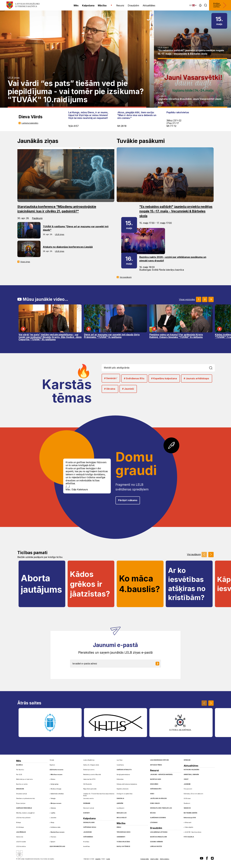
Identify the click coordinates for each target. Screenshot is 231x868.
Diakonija (53, 808)
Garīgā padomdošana (123, 775)
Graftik (108, 859)
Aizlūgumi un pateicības (125, 794)
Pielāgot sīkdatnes (165, 859)
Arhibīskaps (20, 827)
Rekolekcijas (122, 813)
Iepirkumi (187, 760)
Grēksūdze (120, 779)
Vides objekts (189, 827)
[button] (200, 5)
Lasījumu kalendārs (30, 123)
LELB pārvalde (21, 832)
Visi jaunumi (188, 789)
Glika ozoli (188, 823)
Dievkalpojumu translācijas (161, 808)
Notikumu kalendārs (191, 770)
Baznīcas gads (156, 779)
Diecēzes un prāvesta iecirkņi (26, 798)
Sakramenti (121, 837)
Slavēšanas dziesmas (158, 818)
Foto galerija (189, 837)
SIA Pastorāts (88, 784)
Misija (52, 823)
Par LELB (19, 775)
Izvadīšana (120, 765)
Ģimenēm (120, 803)
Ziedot (186, 779)
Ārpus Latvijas (21, 803)
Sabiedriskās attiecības (57, 794)
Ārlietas (53, 779)
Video (152, 794)
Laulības (120, 760)
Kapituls (52, 765)
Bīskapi (19, 823)
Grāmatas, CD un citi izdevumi (193, 794)
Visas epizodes (187, 300)
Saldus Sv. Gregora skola (91, 765)
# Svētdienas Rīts (134, 378)
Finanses (53, 837)
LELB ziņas (14, 78)
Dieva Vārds (154, 784)
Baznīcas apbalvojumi (159, 837)
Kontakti (86, 813)
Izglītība (53, 813)
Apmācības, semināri (191, 775)
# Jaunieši (128, 389)
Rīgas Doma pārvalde (90, 789)
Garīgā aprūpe (55, 784)
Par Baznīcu (20, 770)
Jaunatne (53, 818)
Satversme (20, 837)
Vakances (187, 808)
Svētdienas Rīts (156, 789)
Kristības (86, 842)
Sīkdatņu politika (154, 859)
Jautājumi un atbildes (158, 798)
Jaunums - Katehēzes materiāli (161, 775)
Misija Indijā (122, 818)
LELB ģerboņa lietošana (159, 832)
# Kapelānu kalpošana (164, 378)
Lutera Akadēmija (89, 760)
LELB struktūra (21, 846)
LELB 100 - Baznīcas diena (193, 832)
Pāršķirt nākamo (128, 500)
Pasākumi (162, 96)
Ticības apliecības (123, 842)
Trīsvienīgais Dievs (124, 832)
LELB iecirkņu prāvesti (23, 818)
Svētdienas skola (56, 827)
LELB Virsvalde (21, 842)
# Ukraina (110, 389)
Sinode (52, 760)
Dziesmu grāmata (156, 842)
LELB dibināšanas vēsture (159, 760)
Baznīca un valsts (22, 784)
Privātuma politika (145, 859)
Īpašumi (53, 842)
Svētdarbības (88, 837)
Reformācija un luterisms (24, 779)
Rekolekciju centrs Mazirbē (92, 775)
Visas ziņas (25, 262)
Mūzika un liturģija (56, 789)
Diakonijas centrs (89, 770)
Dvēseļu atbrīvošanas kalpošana (127, 784)
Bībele (119, 827)
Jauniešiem (87, 832)
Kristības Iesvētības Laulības (220, 5)
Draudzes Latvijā (22, 794)
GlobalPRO (98, 859)
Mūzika (153, 813)
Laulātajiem (121, 808)
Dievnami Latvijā (89, 808)
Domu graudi (155, 803)
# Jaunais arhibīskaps (196, 378)
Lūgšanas (154, 823)
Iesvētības (87, 846)
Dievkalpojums (89, 823)
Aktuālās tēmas (156, 765)
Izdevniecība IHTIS (89, 779)
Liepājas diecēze (156, 846)
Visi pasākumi (126, 277)
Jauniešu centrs (88, 798)
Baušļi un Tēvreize (123, 846)
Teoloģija (53, 798)
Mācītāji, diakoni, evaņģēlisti (25, 813)
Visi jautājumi (194, 555)
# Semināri (111, 378)
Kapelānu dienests (123, 789)
